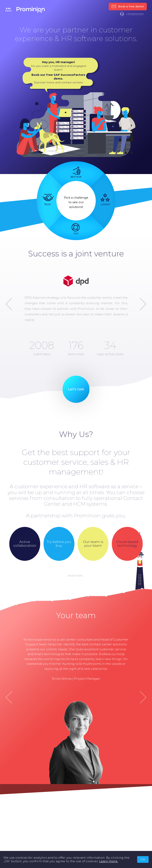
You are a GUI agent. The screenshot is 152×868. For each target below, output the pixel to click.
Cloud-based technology (127, 544)
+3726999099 (132, 14)
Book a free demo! (128, 7)
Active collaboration (25, 544)
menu (8, 10)
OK (143, 859)
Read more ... (76, 575)
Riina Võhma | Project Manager (76, 678)
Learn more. (109, 861)
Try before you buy (59, 544)
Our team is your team (93, 544)
